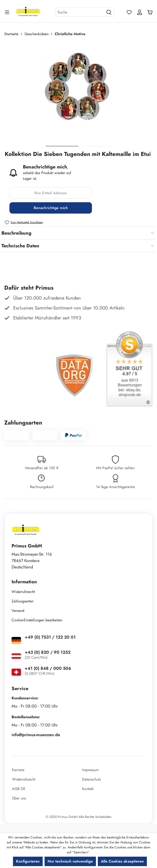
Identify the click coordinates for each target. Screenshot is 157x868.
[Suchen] (109, 12)
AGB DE (19, 789)
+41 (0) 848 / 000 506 (48, 668)
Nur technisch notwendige (70, 861)
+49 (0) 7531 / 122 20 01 (50, 637)
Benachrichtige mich (51, 208)
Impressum (90, 770)
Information (24, 582)
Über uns (19, 798)
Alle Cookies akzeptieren (122, 861)
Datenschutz (91, 779)
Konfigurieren (28, 861)
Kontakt (88, 789)
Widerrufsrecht (23, 592)
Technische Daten (20, 246)
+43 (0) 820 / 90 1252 (48, 652)
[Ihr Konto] (140, 12)
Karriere (18, 770)
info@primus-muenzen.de (36, 735)
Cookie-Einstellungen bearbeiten (37, 620)
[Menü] (8, 12)
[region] (78, 95)
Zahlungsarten (23, 601)
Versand (18, 611)
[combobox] (79, 12)
